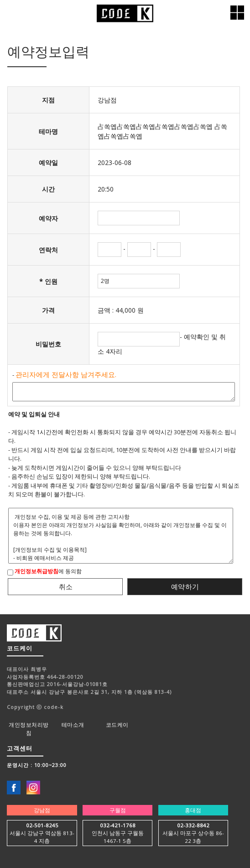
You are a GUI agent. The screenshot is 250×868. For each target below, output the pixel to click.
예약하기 (185, 586)
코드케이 (117, 725)
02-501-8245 (42, 825)
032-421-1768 (118, 825)
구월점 (118, 810)
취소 (66, 586)
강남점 (42, 810)
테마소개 (73, 725)
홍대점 (193, 810)
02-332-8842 (193, 825)
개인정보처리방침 (29, 729)
